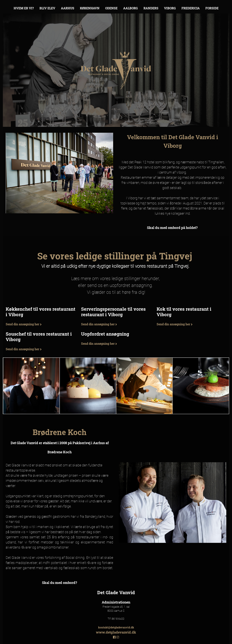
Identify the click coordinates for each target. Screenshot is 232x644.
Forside (212, 8)
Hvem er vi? (24, 8)
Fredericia (191, 8)
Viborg (170, 8)
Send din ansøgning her (24, 324)
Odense (111, 8)
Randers (151, 8)
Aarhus (68, 8)
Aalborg (131, 8)
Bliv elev (47, 8)
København (90, 8)
